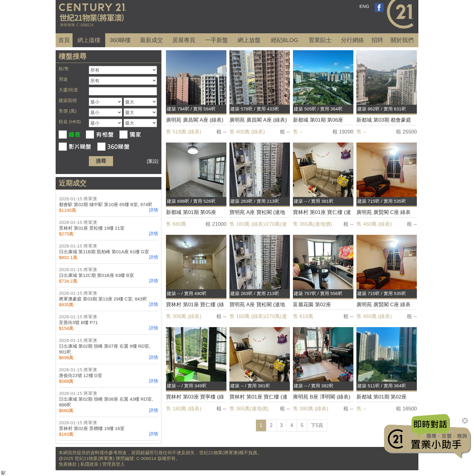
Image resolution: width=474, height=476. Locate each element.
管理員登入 (114, 464)
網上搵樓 (89, 40)
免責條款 (68, 464)
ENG (364, 6)
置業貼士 (320, 40)
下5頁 (317, 425)
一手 (216, 40)
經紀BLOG (285, 40)
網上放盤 (249, 40)
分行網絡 (352, 40)
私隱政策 (89, 464)
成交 (151, 40)
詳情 (154, 210)
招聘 (377, 40)
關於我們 (402, 40)
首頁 (64, 40)
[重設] (153, 161)
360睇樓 (120, 40)
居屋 (184, 40)
